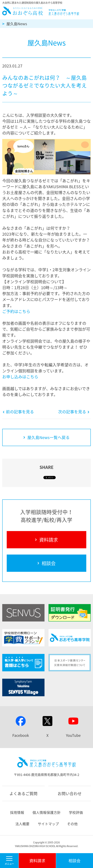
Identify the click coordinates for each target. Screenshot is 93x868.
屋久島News (17, 24)
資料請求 (47, 540)
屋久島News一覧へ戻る (46, 437)
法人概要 (22, 824)
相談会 (46, 563)
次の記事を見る (74, 412)
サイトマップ (48, 824)
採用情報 (17, 812)
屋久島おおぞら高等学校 (41, 11)
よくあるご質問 (23, 793)
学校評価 (76, 812)
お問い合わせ (70, 793)
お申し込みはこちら (20, 377)
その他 (72, 824)
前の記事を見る (18, 412)
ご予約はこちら (16, 311)
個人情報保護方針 (47, 812)
